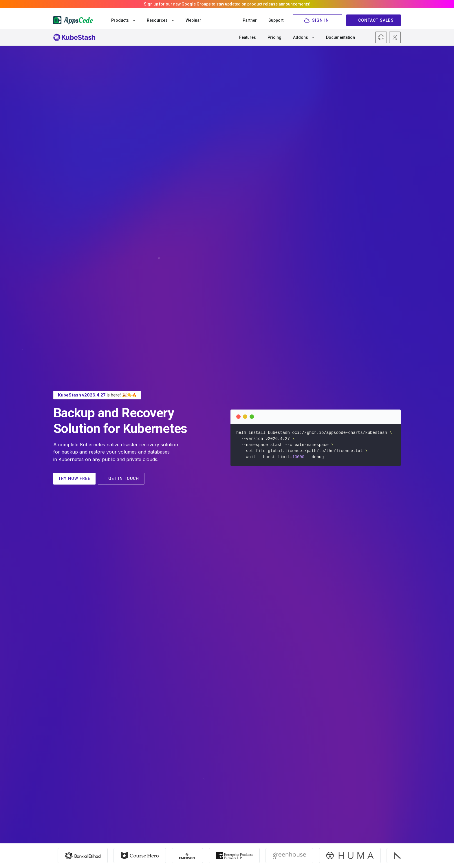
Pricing (274, 37)
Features (248, 37)
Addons (304, 37)
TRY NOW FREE (78, 478)
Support (276, 20)
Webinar (193, 20)
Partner (250, 20)
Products (123, 20)
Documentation (340, 37)
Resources (160, 20)
